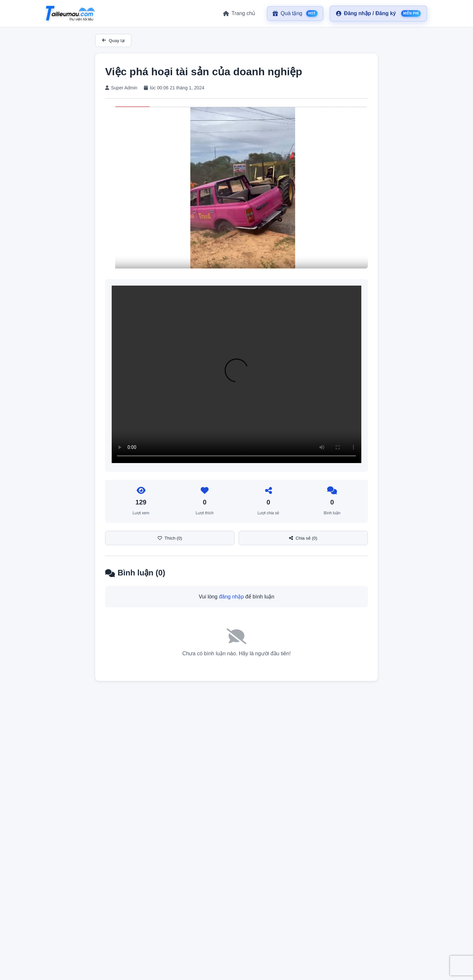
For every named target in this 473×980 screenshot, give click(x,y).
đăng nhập (232, 597)
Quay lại (113, 41)
